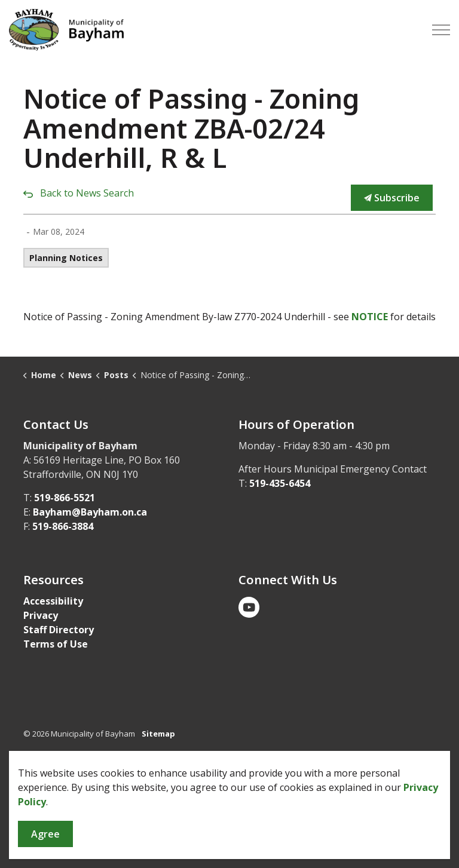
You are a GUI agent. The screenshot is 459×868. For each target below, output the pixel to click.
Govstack (82, 769)
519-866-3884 (63, 526)
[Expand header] (441, 30)
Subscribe (392, 198)
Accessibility (53, 601)
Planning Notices (66, 258)
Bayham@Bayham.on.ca (90, 512)
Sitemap (158, 734)
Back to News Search (87, 193)
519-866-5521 (65, 498)
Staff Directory (59, 630)
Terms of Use (56, 644)
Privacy (41, 615)
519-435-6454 (280, 483)
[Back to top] (229, 819)
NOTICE (370, 317)
